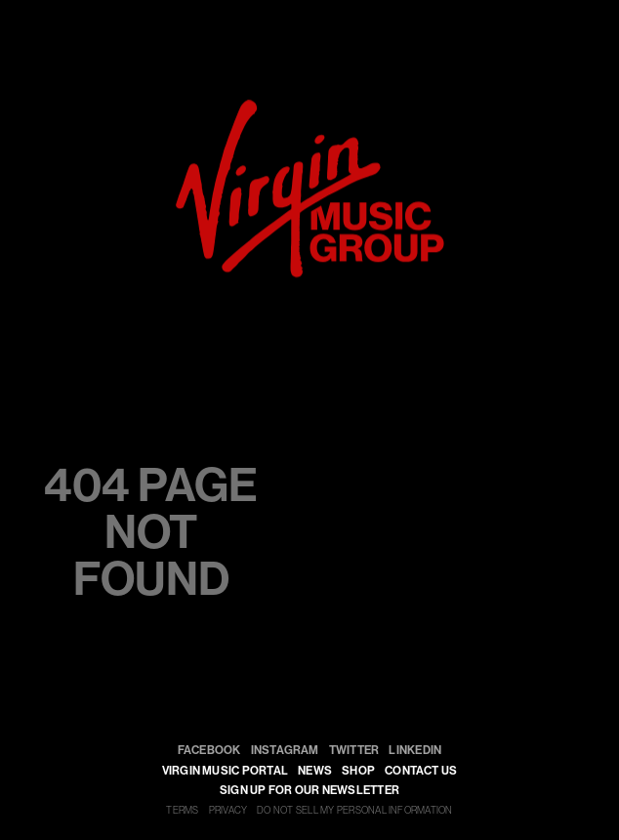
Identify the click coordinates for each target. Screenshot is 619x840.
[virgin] (310, 106)
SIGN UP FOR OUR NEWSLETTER (309, 790)
